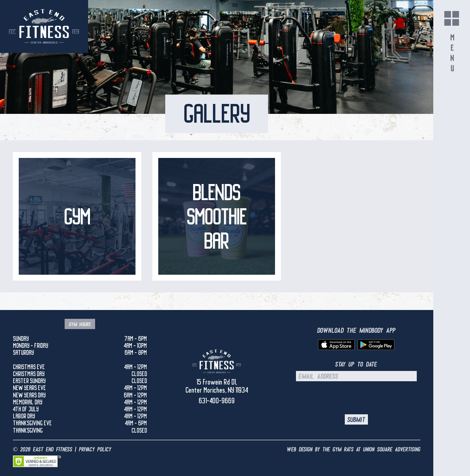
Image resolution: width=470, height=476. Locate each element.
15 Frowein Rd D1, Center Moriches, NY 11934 (217, 386)
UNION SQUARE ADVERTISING (392, 449)
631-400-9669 (217, 401)
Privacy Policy (95, 449)
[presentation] (356, 398)
